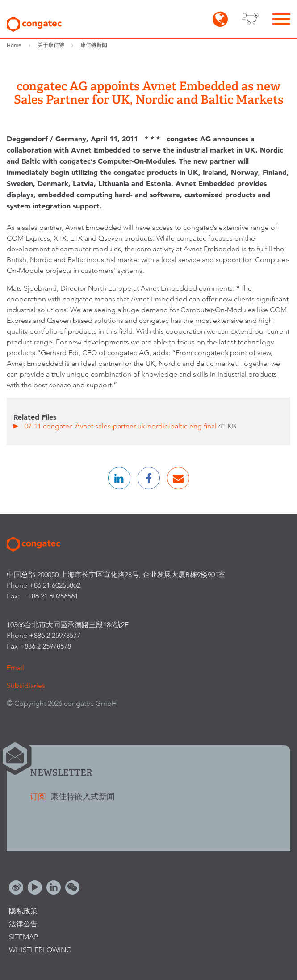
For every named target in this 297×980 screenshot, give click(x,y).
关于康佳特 (51, 45)
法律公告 (23, 924)
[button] (119, 478)
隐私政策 (23, 911)
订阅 (39, 796)
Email (15, 668)
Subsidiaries (26, 685)
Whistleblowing (40, 950)
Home (14, 45)
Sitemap (23, 937)
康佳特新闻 (94, 45)
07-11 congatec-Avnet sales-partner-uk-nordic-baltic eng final (121, 426)
